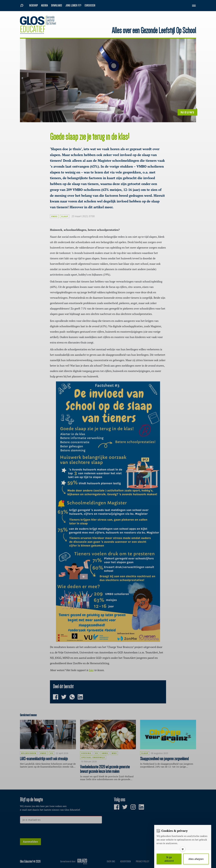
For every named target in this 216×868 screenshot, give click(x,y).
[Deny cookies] (196, 859)
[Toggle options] (183, 849)
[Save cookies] (169, 859)
